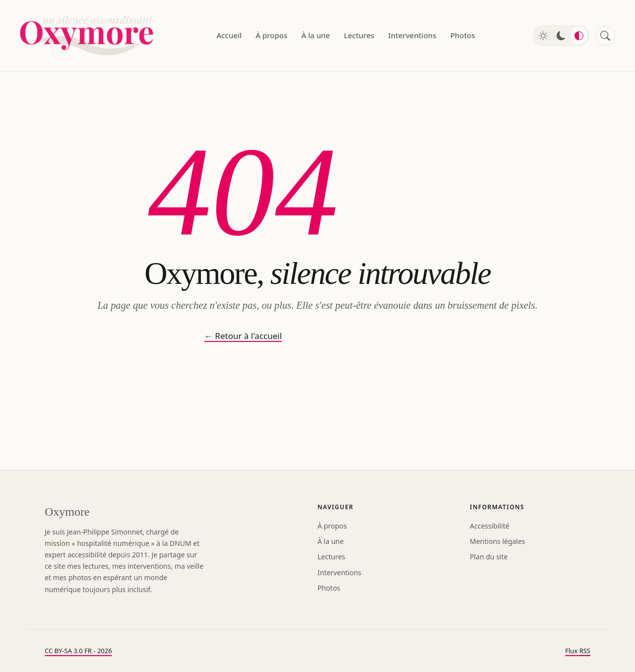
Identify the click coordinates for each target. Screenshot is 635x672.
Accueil (229, 35)
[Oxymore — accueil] (89, 35)
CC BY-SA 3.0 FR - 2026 (78, 651)
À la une (316, 35)
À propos (271, 35)
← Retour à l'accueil (243, 336)
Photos (463, 35)
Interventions (413, 35)
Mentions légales (498, 541)
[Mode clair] (543, 36)
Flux (578, 651)
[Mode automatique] (579, 36)
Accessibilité (490, 526)
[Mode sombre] (561, 36)
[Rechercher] (605, 36)
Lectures (359, 35)
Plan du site (489, 557)
